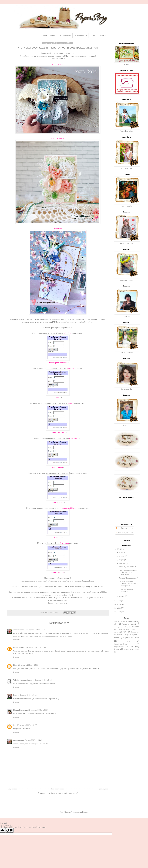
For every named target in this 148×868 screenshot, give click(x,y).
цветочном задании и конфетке (51, 56)
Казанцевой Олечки (69, 508)
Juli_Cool (68, 333)
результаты (132, 637)
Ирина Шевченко (58, 138)
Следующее (12, 789)
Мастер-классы (81, 35)
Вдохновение (129, 621)
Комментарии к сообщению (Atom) (64, 793)
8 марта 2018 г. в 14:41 (34, 740)
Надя (15, 665)
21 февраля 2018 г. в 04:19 (43, 680)
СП (131, 647)
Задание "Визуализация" (128, 578)
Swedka (70, 403)
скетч (128, 641)
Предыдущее (103, 789)
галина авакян (57, 573)
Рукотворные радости (58, 363)
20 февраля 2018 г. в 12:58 (35, 630)
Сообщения (121, 528)
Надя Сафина (58, 64)
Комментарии (122, 533)
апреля (122, 556)
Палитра (126, 635)
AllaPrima (58, 229)
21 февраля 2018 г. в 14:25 (28, 695)
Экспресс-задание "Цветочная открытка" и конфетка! (128, 584)
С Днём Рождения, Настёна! (126, 590)
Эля (15, 725)
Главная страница (48, 35)
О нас (93, 35)
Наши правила (65, 35)
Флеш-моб (128, 649)
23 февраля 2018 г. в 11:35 (27, 725)
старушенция (58, 503)
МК (125, 632)
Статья (117, 649)
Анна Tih (71, 368)
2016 (119, 604)
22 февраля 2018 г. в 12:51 (38, 710)
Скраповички (119, 647)
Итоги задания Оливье (127, 567)
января (122, 596)
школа (137, 649)
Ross (58, 398)
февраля (123, 563)
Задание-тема (128, 624)
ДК (116, 624)
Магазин (103, 35)
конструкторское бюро (121, 627)
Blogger (85, 812)
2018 (119, 549)
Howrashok (64, 543)
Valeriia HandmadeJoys (23, 680)
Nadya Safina (58, 467)
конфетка (135, 627)
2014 (119, 612)
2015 (119, 608)
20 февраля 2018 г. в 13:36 (36, 647)
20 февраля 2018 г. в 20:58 (28, 665)
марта (122, 560)
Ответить (17, 640)
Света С (58, 538)
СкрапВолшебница (121, 644)
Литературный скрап (127, 629)
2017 (119, 601)
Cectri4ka (73, 438)
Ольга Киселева (58, 433)
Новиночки (135, 632)
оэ (118, 635)
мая (121, 552)
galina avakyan (19, 647)
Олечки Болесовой (70, 473)
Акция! (117, 622)
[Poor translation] (9, 830)
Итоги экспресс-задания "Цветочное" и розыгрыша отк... (128, 572)
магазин (117, 632)
